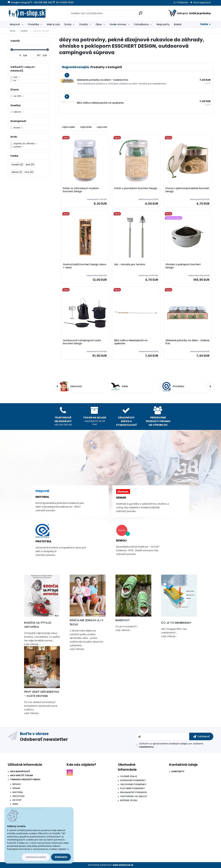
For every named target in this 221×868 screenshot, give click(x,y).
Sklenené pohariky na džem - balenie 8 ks (187, 342)
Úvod (12, 31)
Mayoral (15, 24)
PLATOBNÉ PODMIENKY (132, 788)
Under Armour (118, 24)
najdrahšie (86, 127)
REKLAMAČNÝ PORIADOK (134, 792)
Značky (83, 24)
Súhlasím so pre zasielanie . (171, 745)
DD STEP (17, 800)
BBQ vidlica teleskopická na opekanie (131, 342)
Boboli (178, 24)
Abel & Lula (53, 24)
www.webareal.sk (123, 865)
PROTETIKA (18, 796)
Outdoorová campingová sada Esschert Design (82, 342)
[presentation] (57, 386)
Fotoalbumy (141, 24)
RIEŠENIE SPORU (129, 800)
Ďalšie (204, 24)
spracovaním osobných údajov (170, 744)
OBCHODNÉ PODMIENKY (133, 784)
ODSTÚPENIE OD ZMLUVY (134, 796)
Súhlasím (61, 857)
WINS (15, 804)
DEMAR (16, 788)
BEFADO (17, 784)
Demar (121, 498)
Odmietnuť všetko (36, 857)
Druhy (68, 24)
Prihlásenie (182, 2)
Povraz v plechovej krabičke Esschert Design (187, 190)
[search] (141, 14)
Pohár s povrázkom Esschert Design (136, 188)
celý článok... (32, 644)
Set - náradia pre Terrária (130, 264)
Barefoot (123, 620)
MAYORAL (18, 792)
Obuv (99, 24)
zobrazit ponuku (45, 510)
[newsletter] (201, 736)
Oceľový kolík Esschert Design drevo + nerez (84, 266)
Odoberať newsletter (44, 739)
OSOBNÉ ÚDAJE (129, 776)
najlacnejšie (68, 127)
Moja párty (163, 24)
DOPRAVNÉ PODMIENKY (133, 780)
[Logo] (27, 13)
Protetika (34, 24)
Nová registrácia (202, 2)
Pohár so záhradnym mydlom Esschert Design (81, 190)
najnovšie (102, 127)
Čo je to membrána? (176, 623)
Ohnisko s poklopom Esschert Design (183, 266)
